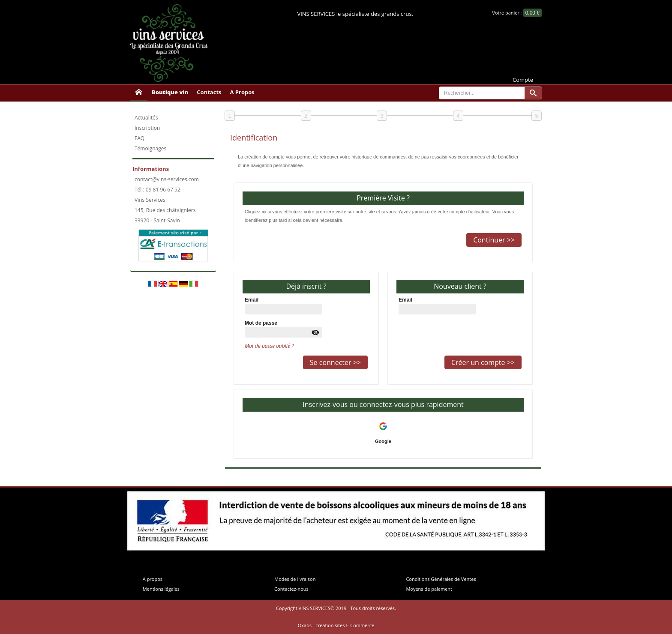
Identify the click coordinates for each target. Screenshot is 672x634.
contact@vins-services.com (167, 179)
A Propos (242, 92)
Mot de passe (261, 323)
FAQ (139, 138)
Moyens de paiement (429, 589)
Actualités (146, 118)
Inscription (147, 128)
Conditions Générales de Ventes (441, 579)
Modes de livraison (295, 579)
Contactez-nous (291, 589)
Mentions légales (161, 589)
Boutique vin (170, 92)
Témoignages (150, 148)
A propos (153, 579)
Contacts (209, 92)
